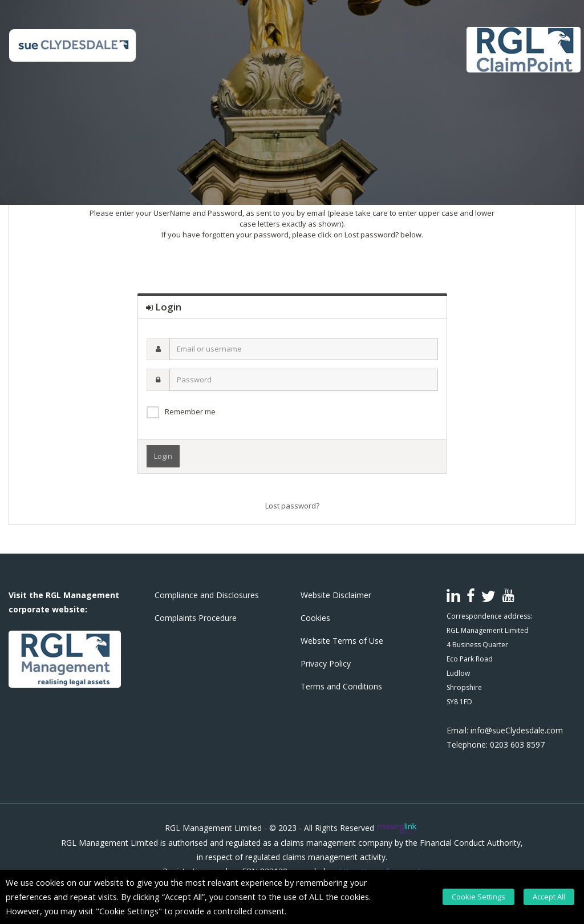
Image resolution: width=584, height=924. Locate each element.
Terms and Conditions (341, 686)
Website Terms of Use (342, 641)
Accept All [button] (553, 897)
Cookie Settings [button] (486, 897)
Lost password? (292, 506)
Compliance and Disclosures (207, 595)
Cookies (315, 618)
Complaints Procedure (196, 618)
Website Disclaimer (336, 595)
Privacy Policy (326, 663)
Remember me (190, 411)
